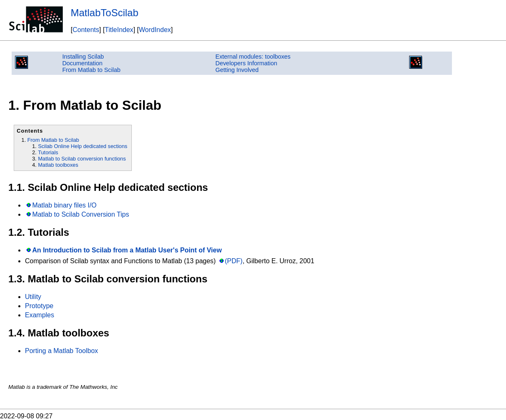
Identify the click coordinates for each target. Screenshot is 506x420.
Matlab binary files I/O (64, 205)
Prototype (39, 306)
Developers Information (246, 63)
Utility (33, 297)
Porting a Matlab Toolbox (62, 351)
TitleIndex (119, 30)
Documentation (83, 63)
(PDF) (234, 261)
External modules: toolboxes (253, 57)
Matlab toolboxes (58, 165)
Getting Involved (237, 70)
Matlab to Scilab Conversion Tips (80, 214)
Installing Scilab (83, 57)
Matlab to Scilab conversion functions (82, 159)
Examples (39, 315)
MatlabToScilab (105, 13)
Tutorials (48, 152)
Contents (86, 30)
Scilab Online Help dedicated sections (83, 146)
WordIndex (155, 30)
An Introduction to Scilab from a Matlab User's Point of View (127, 250)
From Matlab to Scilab (91, 70)
